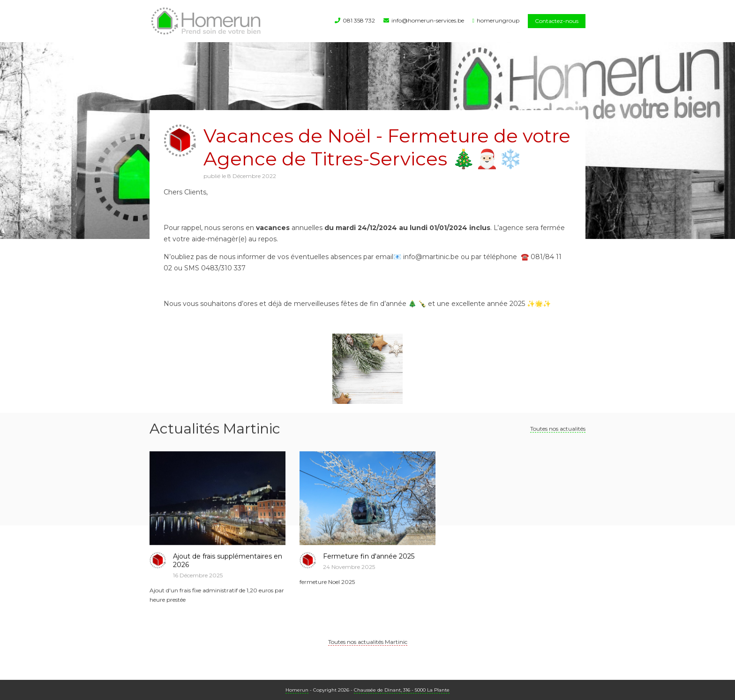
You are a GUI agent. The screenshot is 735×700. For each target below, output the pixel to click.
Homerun (297, 690)
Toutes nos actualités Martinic (368, 648)
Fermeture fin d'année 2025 (369, 562)
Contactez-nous (557, 21)
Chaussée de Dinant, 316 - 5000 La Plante (402, 690)
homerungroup (498, 20)
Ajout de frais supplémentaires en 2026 (228, 566)
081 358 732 (359, 20)
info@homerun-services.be (428, 20)
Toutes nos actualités (558, 434)
